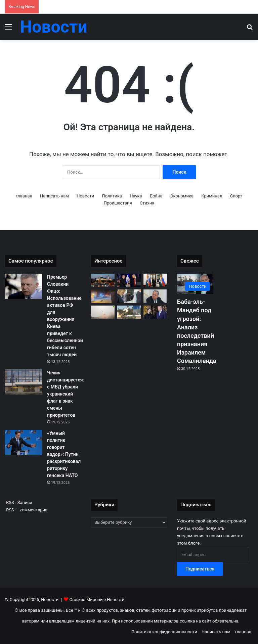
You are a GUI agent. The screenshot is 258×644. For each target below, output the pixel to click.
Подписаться (200, 569)
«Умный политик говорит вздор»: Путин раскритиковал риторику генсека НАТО (64, 454)
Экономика (182, 196)
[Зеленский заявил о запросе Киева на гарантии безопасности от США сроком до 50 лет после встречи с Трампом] (155, 312)
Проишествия (118, 203)
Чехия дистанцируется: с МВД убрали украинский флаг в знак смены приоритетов (66, 394)
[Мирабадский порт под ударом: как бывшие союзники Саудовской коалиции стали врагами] (103, 296)
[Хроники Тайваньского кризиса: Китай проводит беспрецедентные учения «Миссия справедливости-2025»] (129, 312)
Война (156, 196)
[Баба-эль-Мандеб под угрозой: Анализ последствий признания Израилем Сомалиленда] (195, 284)
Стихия (147, 203)
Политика (112, 196)
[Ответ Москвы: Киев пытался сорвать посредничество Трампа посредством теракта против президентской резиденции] (103, 280)
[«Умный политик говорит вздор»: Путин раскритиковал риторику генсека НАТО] (24, 442)
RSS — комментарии (26, 510)
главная (24, 196)
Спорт (236, 196)
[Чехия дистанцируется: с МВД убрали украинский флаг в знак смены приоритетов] (24, 382)
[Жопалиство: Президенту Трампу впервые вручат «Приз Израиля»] (129, 280)
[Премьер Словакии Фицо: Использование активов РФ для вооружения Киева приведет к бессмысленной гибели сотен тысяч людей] (24, 286)
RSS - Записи (19, 502)
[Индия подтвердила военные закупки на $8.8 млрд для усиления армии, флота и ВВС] (103, 312)
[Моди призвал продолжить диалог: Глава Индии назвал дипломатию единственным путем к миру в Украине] (155, 280)
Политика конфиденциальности (164, 632)
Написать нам (54, 196)
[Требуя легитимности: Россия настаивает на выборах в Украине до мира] (155, 296)
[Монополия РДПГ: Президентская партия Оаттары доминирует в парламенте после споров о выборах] (129, 296)
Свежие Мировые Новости (97, 600)
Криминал (212, 196)
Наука (136, 196)
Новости (85, 196)
